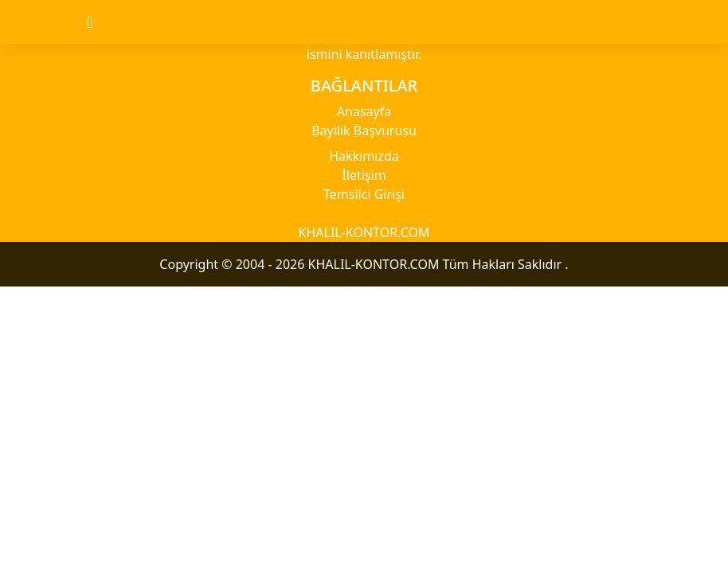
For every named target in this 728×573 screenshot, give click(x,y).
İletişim (364, 175)
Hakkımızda (364, 156)
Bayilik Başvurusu (364, 131)
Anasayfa (364, 111)
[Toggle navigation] (104, 22)
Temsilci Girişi (364, 194)
